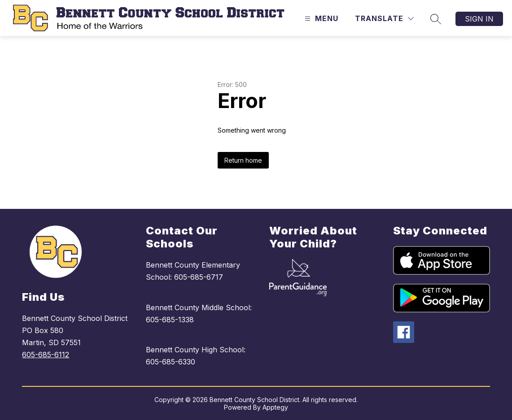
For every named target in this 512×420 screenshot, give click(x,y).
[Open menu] (320, 19)
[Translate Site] (384, 19)
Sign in (479, 19)
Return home (243, 160)
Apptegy (275, 407)
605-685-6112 (46, 355)
